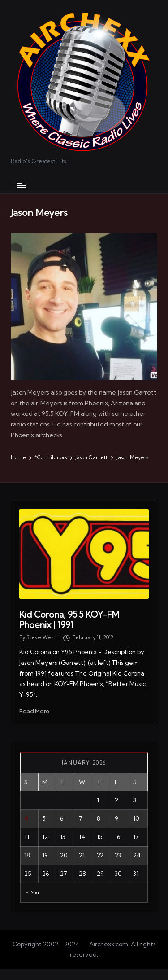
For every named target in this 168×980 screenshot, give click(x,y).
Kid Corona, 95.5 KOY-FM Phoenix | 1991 (69, 620)
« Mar (33, 892)
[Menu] (21, 185)
